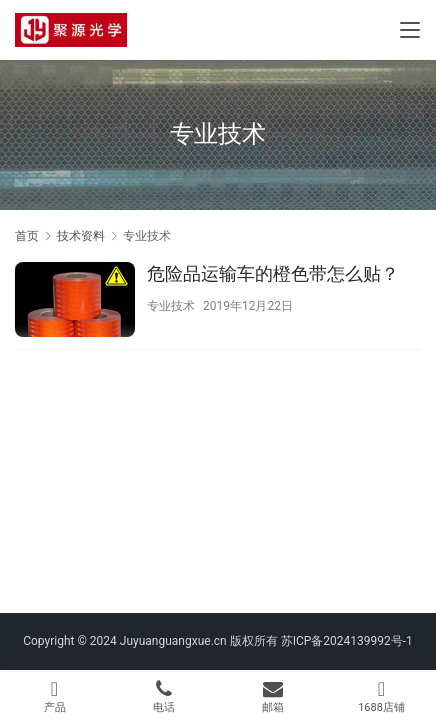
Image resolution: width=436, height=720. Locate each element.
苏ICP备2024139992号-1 (347, 641)
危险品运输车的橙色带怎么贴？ (273, 273)
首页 (27, 236)
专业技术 (171, 306)
